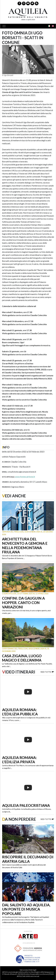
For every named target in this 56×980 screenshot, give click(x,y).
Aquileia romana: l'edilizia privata (19, 760)
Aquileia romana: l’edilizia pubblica (20, 712)
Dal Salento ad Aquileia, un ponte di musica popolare (26, 909)
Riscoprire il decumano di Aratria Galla (28, 859)
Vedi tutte (47, 672)
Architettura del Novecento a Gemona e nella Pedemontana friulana (25, 546)
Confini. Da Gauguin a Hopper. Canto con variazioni (23, 603)
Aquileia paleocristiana (26, 805)
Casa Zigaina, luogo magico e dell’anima (22, 658)
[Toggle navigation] (5, 26)
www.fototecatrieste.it (25, 477)
